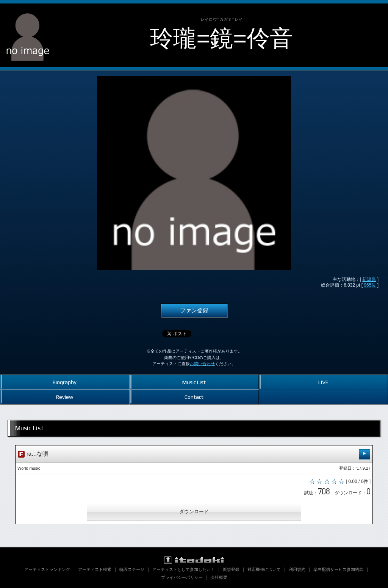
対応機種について (264, 569)
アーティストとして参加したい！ (184, 569)
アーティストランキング (47, 569)
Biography (65, 382)
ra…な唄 (194, 454)
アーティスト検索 (95, 569)
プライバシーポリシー (182, 577)
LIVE (323, 382)
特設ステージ (132, 569)
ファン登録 (194, 310)
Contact (194, 397)
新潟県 (369, 279)
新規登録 (231, 569)
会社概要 (219, 577)
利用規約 (297, 569)
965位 (370, 285)
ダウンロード (194, 512)
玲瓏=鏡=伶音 (221, 38)
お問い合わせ (202, 364)
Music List (194, 382)
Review (65, 397)
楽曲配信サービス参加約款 (338, 569)
